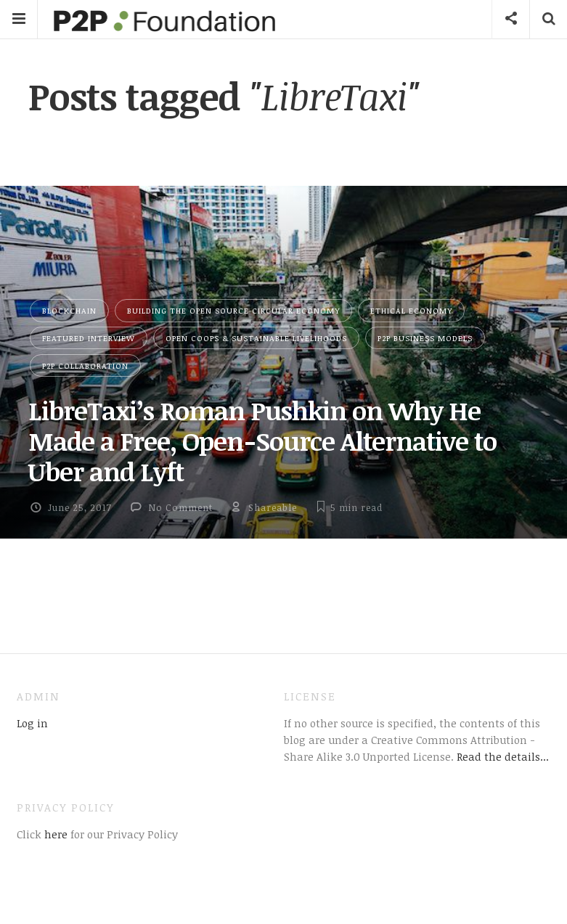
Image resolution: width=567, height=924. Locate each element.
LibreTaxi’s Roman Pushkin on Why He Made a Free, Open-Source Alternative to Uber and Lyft (262, 441)
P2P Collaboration (85, 365)
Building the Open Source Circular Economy (233, 310)
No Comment (180, 507)
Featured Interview (89, 338)
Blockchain (69, 310)
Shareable (273, 507)
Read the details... (503, 756)
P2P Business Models (425, 338)
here (54, 834)
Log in (32, 723)
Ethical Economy (411, 310)
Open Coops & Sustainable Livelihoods (256, 338)
